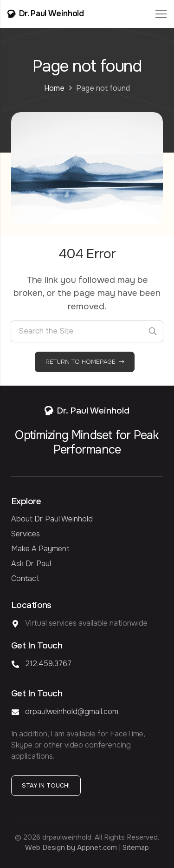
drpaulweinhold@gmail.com (72, 711)
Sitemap (136, 848)
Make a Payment (40, 549)
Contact (25, 578)
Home (54, 88)
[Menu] (161, 14)
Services (26, 534)
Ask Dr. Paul (31, 564)
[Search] (152, 331)
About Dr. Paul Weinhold (52, 519)
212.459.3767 (48, 664)
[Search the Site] (87, 331)
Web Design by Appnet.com (71, 848)
